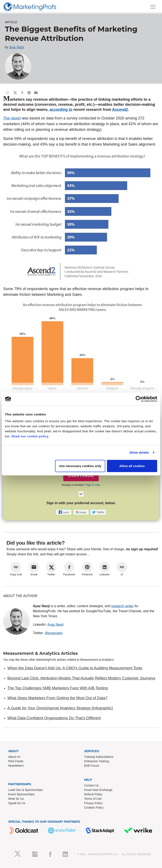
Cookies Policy (94, 808)
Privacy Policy (93, 803)
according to (61, 110)
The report (12, 118)
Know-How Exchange (98, 790)
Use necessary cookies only (80, 466)
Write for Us (16, 799)
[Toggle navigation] (153, 7)
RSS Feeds (16, 761)
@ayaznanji (54, 633)
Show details (139, 452)
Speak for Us (17, 803)
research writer (122, 606)
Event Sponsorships (21, 794)
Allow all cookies (132, 466)
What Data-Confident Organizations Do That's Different (54, 718)
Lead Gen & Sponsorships (25, 790)
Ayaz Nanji (16, 47)
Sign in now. (93, 485)
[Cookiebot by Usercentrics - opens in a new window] (139, 399)
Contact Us (91, 785)
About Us (14, 757)
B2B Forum (92, 766)
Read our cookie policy (30, 436)
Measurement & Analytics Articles (40, 653)
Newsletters (16, 766)
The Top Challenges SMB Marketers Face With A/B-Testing (58, 688)
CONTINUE (81, 475)
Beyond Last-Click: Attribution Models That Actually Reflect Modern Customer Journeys (81, 678)
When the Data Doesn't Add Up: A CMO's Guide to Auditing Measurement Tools (75, 668)
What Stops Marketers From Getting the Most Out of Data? (57, 698)
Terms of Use (93, 799)
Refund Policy (93, 794)
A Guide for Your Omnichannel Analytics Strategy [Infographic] (60, 708)
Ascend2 (120, 110)
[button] (64, 512)
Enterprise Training (97, 761)
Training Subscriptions (99, 757)
